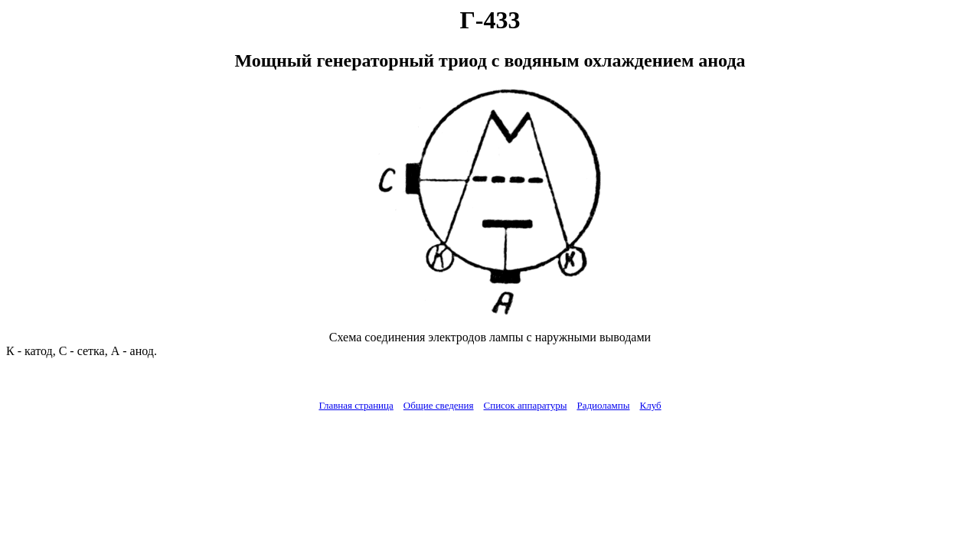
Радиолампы (603, 405)
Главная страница (356, 405)
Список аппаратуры (526, 405)
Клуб (650, 405)
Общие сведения (439, 405)
